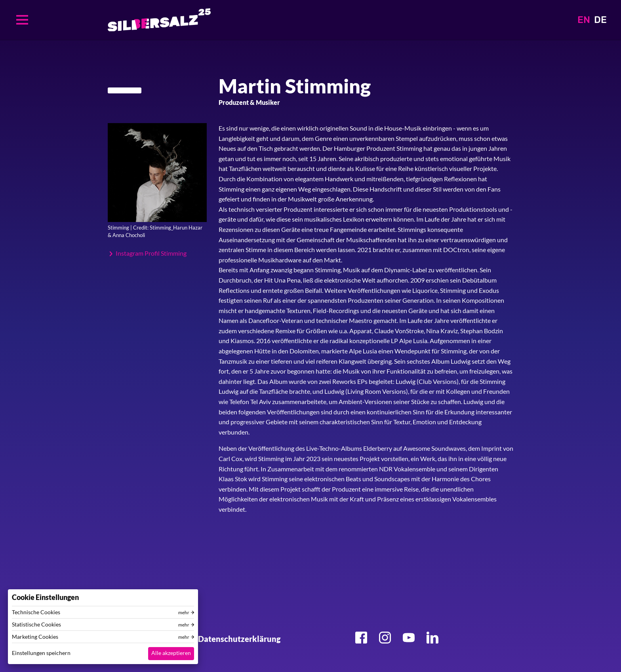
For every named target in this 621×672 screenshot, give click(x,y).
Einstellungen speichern (41, 653)
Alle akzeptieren (171, 653)
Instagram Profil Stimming (151, 253)
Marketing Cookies (35, 637)
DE (600, 20)
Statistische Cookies (36, 625)
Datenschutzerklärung (239, 639)
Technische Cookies (36, 612)
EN (584, 20)
